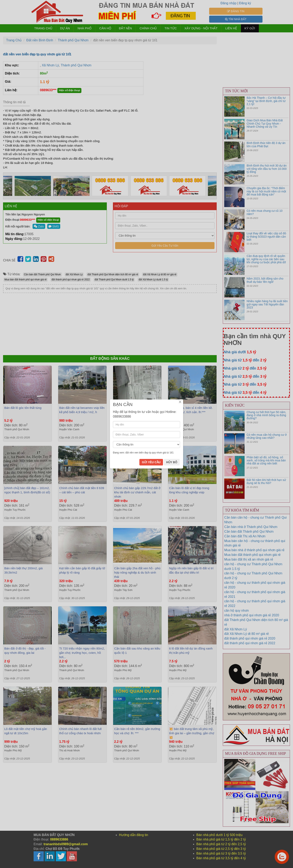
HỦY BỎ (172, 466)
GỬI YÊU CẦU (151, 466)
